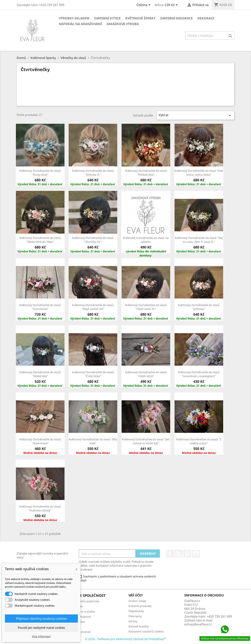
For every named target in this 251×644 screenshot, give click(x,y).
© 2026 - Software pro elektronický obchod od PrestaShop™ (125, 639)
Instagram (196, 554)
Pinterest (187, 554)
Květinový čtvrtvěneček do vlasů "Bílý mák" (93, 441)
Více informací (41, 636)
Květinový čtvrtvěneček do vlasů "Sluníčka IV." (93, 240)
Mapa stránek (82, 632)
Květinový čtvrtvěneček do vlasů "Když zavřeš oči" (93, 307)
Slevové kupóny (139, 626)
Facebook (170, 554)
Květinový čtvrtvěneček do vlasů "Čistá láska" (93, 374)
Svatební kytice (107, 18)
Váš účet (136, 595)
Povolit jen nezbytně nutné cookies (41, 628)
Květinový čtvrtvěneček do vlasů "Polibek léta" (146, 173)
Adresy (133, 621)
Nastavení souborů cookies (146, 631)
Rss (179, 554)
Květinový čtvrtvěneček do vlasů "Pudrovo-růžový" (40, 508)
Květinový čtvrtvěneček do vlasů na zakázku (146, 240)
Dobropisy (135, 616)
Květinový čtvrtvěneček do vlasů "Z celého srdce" (199, 441)
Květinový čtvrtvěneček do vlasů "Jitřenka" (199, 307)
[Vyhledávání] (210, 35)
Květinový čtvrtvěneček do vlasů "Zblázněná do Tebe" (40, 240)
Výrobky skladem (74, 18)
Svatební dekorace (176, 18)
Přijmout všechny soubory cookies (41, 619)
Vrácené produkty (140, 606)
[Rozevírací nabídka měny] (172, 5)
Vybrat (196, 115)
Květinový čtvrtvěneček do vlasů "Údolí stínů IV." (146, 307)
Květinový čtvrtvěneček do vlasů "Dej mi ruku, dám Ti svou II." (199, 240)
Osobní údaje (137, 601)
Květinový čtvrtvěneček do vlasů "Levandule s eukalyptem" (199, 374)
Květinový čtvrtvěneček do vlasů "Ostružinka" (40, 307)
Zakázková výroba (123, 24)
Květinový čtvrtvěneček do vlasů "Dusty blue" (40, 173)
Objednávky (136, 611)
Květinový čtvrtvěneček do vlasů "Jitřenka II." (93, 173)
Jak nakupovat (82, 616)
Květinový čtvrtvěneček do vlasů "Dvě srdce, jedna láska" (199, 173)
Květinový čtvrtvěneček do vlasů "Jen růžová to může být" (146, 441)
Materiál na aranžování (80, 24)
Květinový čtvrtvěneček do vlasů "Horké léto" (40, 374)
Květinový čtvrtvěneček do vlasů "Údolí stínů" (146, 374)
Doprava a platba (84, 611)
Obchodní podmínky (86, 601)
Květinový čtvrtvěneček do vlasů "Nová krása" (40, 441)
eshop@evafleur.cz (198, 624)
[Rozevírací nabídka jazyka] (144, 5)
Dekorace (206, 18)
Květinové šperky (140, 18)
